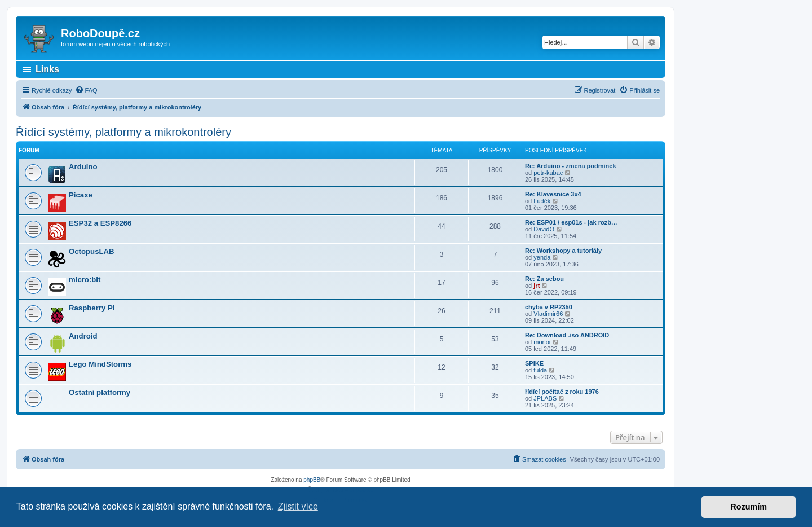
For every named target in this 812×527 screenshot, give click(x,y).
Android (83, 336)
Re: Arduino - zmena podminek (571, 166)
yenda (542, 257)
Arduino (83, 167)
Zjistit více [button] (298, 506)
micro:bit (85, 280)
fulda (540, 370)
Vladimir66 (548, 314)
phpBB (312, 480)
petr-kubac (548, 173)
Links (47, 69)
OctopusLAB (92, 251)
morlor (542, 342)
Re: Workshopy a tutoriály (563, 251)
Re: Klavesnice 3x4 (553, 194)
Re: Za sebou (544, 279)
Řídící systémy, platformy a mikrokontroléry (123, 132)
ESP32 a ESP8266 (100, 223)
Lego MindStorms (100, 364)
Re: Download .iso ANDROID (567, 335)
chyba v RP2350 (549, 307)
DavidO (544, 229)
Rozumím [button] (749, 507)
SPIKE (534, 363)
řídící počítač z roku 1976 (562, 392)
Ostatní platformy (100, 392)
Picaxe (81, 195)
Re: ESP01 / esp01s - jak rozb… (571, 222)
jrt (537, 286)
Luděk (542, 201)
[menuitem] (86, 90)
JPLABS (545, 398)
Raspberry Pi (92, 308)
